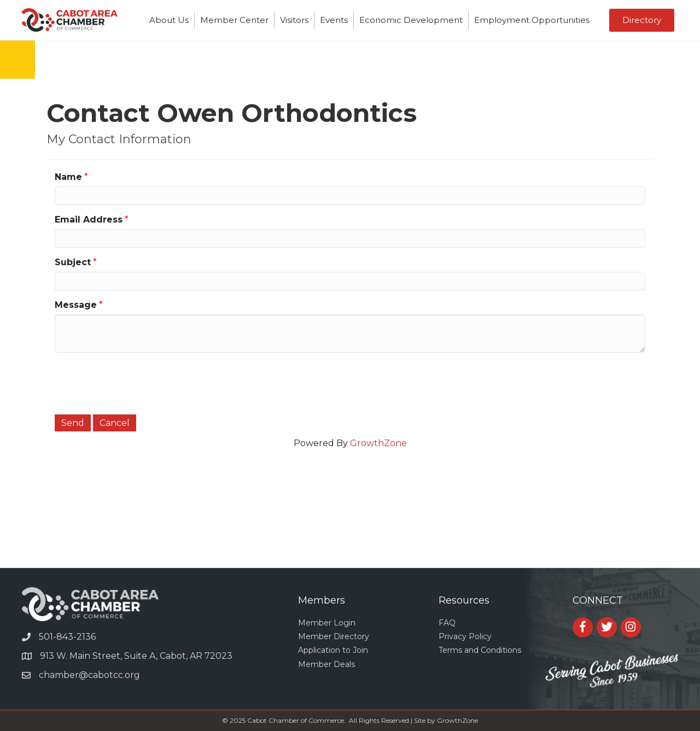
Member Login (327, 623)
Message (76, 305)
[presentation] (138, 382)
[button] (642, 20)
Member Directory (334, 636)
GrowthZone (378, 443)
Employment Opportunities (532, 20)
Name (68, 177)
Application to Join (333, 650)
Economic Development (411, 20)
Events (334, 20)
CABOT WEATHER (350, 527)
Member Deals (326, 664)
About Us (169, 20)
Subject (73, 262)
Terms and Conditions (480, 650)
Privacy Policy (465, 636)
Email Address (89, 220)
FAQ (447, 623)
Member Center (234, 20)
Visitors (294, 20)
